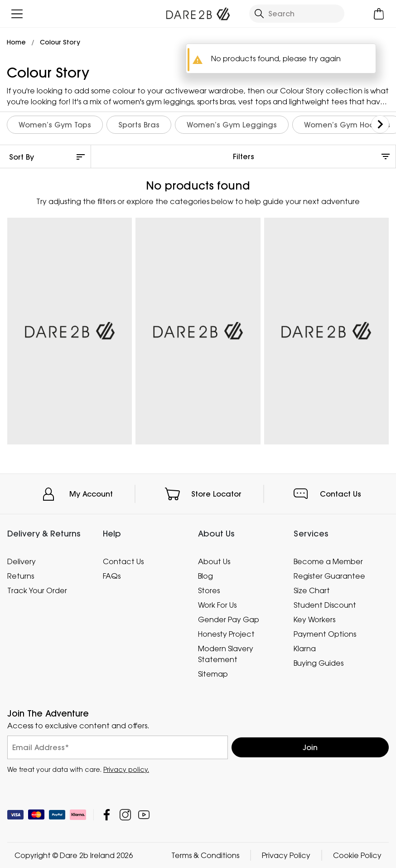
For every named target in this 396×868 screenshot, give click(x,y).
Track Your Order (37, 590)
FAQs (112, 576)
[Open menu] (17, 14)
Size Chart (312, 590)
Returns (21, 576)
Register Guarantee (329, 576)
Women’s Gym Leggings (232, 125)
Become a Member (328, 561)
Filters (244, 156)
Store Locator (216, 494)
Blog (205, 576)
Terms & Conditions (205, 855)
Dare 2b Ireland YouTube (144, 815)
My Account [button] (91, 494)
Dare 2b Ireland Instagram (125, 815)
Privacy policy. (126, 769)
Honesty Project (226, 634)
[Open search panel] (297, 14)
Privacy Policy (286, 855)
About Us (214, 561)
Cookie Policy (357, 855)
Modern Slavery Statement (226, 653)
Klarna (305, 648)
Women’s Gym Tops (55, 125)
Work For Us (217, 605)
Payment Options (325, 634)
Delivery (22, 561)
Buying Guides (319, 663)
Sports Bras (139, 125)
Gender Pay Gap (229, 619)
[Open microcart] (379, 14)
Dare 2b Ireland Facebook (107, 815)
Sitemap (213, 673)
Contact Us (340, 494)
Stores (209, 590)
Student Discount (325, 605)
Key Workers (314, 619)
